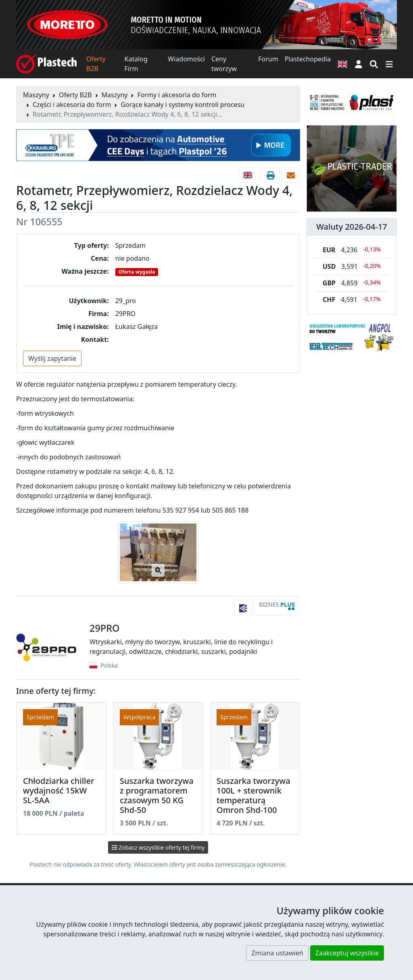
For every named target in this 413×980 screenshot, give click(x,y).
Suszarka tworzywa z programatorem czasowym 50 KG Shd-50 (157, 795)
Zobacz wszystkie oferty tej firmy (158, 847)
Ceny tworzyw (224, 64)
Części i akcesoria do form (72, 105)
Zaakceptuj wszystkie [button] (347, 953)
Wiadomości (186, 59)
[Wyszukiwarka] (374, 64)
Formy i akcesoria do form (177, 95)
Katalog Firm (136, 64)
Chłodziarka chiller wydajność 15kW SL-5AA (58, 790)
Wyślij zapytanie (52, 358)
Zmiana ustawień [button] (277, 953)
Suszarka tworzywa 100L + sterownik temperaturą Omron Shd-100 (253, 795)
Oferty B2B (96, 64)
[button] (359, 64)
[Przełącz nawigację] (389, 64)
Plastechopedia (308, 59)
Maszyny (36, 95)
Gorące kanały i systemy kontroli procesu (182, 105)
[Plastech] (46, 64)
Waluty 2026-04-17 (352, 227)
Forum (268, 59)
